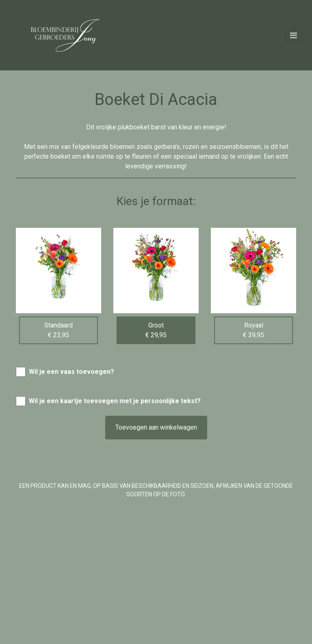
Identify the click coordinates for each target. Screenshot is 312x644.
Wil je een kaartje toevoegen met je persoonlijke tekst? (115, 401)
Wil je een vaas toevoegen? (71, 372)
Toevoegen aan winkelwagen (156, 427)
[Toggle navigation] (294, 35)
